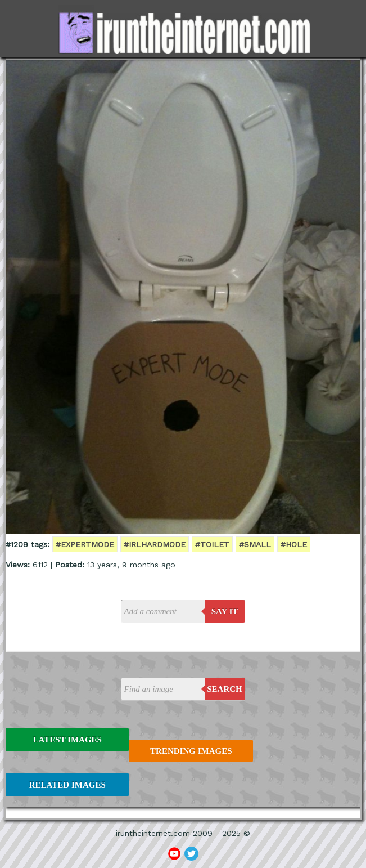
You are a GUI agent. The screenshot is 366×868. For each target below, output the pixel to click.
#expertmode (85, 544)
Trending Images (191, 751)
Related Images (67, 785)
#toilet (212, 544)
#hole (294, 544)
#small (255, 544)
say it (225, 611)
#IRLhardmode (155, 544)
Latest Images (67, 740)
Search (225, 689)
